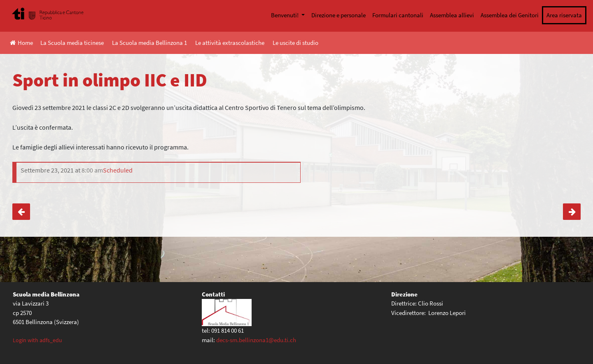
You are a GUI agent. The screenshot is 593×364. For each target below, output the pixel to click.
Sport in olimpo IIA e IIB (21, 212)
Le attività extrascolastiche (230, 43)
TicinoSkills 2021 (572, 212)
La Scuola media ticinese (72, 43)
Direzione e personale (339, 15)
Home (21, 43)
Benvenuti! (285, 15)
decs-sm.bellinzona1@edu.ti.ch (256, 340)
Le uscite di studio (295, 43)
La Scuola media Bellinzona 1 (149, 43)
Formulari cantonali (398, 15)
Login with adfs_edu (37, 340)
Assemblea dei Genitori (510, 15)
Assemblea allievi (452, 15)
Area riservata (564, 15)
